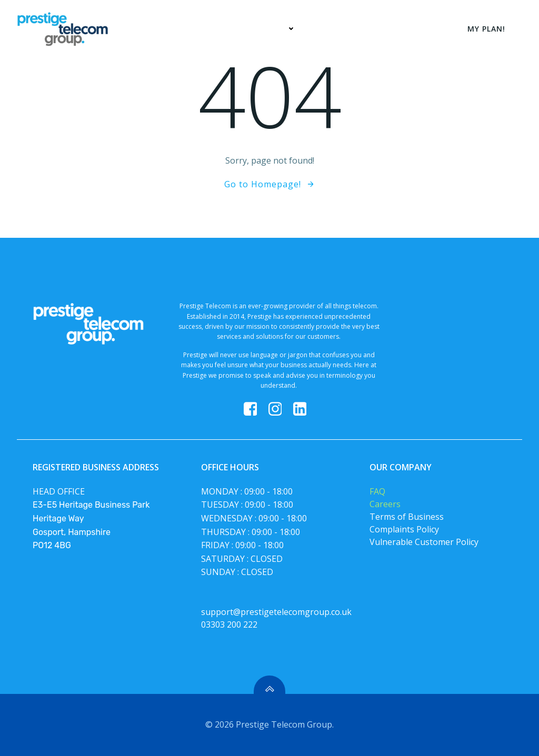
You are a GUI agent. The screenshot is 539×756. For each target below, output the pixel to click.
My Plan (336, 29)
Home (218, 29)
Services (275, 29)
